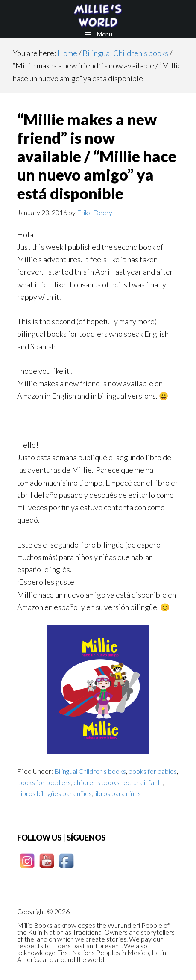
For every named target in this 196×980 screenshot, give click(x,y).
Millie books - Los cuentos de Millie (98, 15)
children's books (97, 782)
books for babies (153, 771)
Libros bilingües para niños (54, 793)
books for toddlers (44, 782)
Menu (105, 34)
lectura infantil (142, 782)
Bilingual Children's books (90, 771)
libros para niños (118, 793)
